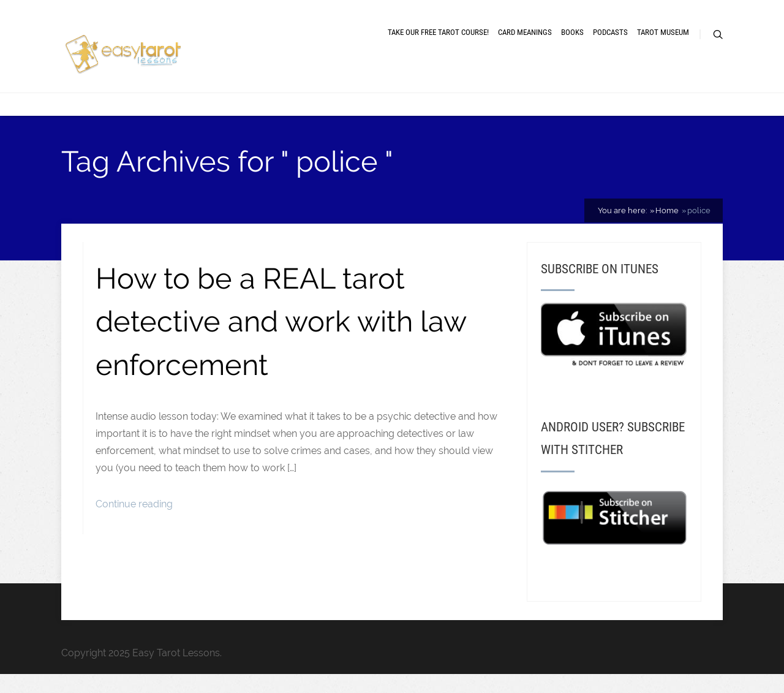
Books (572, 32)
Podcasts (610, 32)
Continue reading (134, 504)
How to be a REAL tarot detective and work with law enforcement (281, 322)
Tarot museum (663, 32)
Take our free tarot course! (438, 32)
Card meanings (525, 32)
